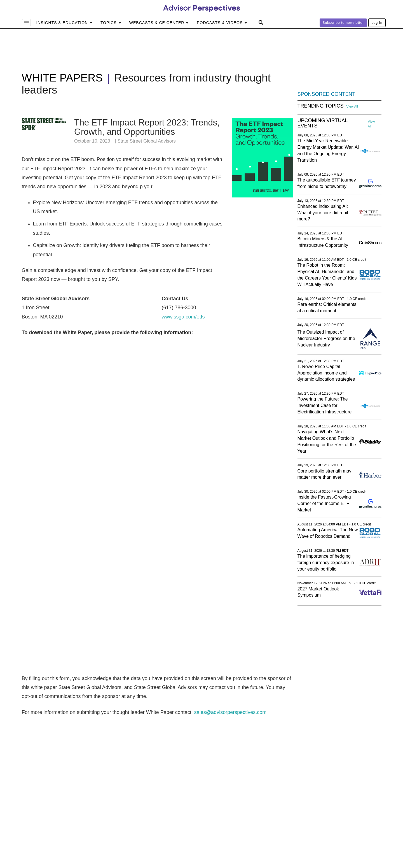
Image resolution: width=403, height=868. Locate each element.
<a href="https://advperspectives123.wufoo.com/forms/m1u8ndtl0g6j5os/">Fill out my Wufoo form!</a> (158, 505)
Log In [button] (377, 23)
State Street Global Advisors (147, 141)
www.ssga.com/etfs (183, 317)
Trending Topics (321, 106)
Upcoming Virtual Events (323, 123)
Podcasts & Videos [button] (222, 23)
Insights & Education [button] (64, 23)
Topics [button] (111, 23)
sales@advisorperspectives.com (230, 712)
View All (352, 106)
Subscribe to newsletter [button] (343, 23)
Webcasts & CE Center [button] (159, 23)
